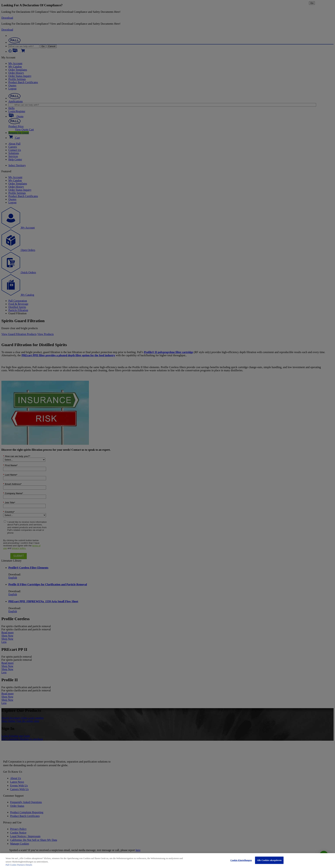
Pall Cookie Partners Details (19, 865)
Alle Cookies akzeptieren (269, 860)
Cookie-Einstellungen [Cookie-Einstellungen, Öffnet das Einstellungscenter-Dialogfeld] (241, 860)
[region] (167, 861)
